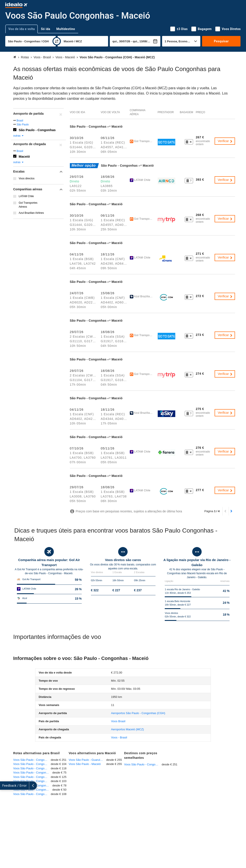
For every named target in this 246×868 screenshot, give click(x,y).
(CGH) (138, 713)
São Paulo (23, 125)
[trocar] (57, 41)
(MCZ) (128, 729)
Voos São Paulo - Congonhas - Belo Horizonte (32, 794)
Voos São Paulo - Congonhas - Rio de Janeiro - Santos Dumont (32, 764)
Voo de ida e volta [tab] (22, 29)
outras (19, 136)
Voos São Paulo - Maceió (85, 764)
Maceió (24, 156)
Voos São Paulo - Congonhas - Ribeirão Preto (33, 790)
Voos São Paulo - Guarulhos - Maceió (88, 760)
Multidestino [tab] (66, 29)
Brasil (20, 121)
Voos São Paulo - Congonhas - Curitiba (32, 781)
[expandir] (4, 786)
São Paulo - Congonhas (37, 130)
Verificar (225, 141)
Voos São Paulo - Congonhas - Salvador (32, 768)
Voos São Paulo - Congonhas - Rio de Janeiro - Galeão (33, 785)
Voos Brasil (118, 721)
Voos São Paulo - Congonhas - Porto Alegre (33, 773)
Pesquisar (221, 41)
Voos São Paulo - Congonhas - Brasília (32, 777)
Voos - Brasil (119, 737)
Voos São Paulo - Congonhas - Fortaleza (32, 760)
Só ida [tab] (45, 29)
